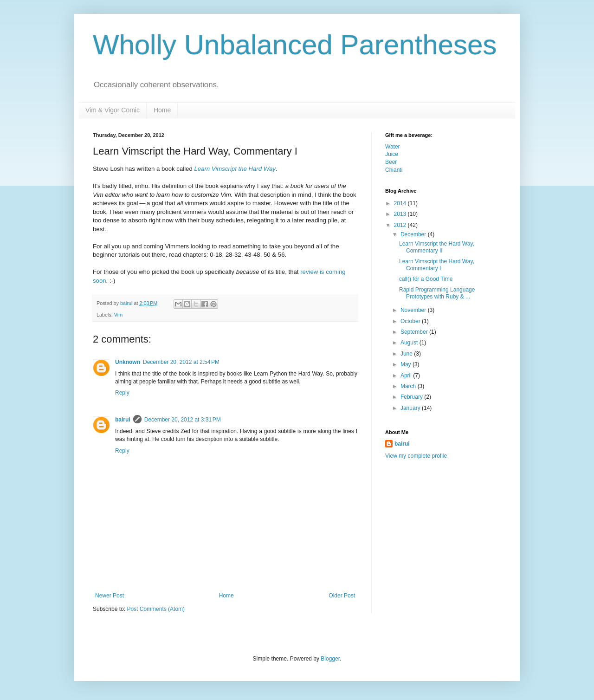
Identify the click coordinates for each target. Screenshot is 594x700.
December (414, 234)
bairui (127, 303)
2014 (401, 203)
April (407, 376)
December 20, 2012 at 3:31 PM (183, 420)
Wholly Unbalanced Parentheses (295, 45)
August (410, 343)
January (411, 408)
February (412, 397)
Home (162, 110)
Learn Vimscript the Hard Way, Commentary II (437, 247)
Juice (392, 154)
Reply (122, 393)
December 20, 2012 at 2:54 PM (181, 362)
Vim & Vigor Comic (113, 110)
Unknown (128, 362)
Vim (118, 315)
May (407, 364)
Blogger (330, 659)
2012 (401, 225)
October (411, 321)
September (415, 332)
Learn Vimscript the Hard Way (235, 169)
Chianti (394, 170)
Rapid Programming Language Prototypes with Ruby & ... (437, 293)
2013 (401, 214)
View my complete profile (416, 456)
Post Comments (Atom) (156, 609)
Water (393, 147)
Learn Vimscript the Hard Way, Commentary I (437, 265)
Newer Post (110, 596)
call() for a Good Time (426, 279)
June (407, 354)
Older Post (342, 596)
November (414, 310)
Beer (391, 162)
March (409, 386)
